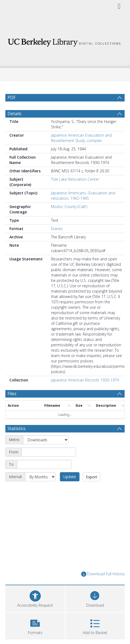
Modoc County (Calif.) (69, 207)
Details (15, 114)
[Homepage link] (65, 41)
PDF (12, 97)
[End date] (44, 464)
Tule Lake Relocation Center (75, 179)
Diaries (57, 229)
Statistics (17, 428)
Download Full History (103, 574)
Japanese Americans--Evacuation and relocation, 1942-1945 (83, 196)
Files (12, 394)
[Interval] (40, 477)
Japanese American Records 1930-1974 (85, 380)
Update (70, 477)
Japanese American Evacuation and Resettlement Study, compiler (81, 138)
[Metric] (46, 440)
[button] (35, 625)
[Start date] (49, 452)
